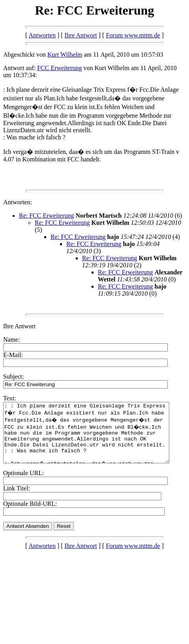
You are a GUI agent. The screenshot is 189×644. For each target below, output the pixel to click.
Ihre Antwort (81, 35)
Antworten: (18, 202)
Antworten (42, 35)
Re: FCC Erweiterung (47, 216)
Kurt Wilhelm (65, 55)
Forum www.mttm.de (133, 35)
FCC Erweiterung (59, 68)
